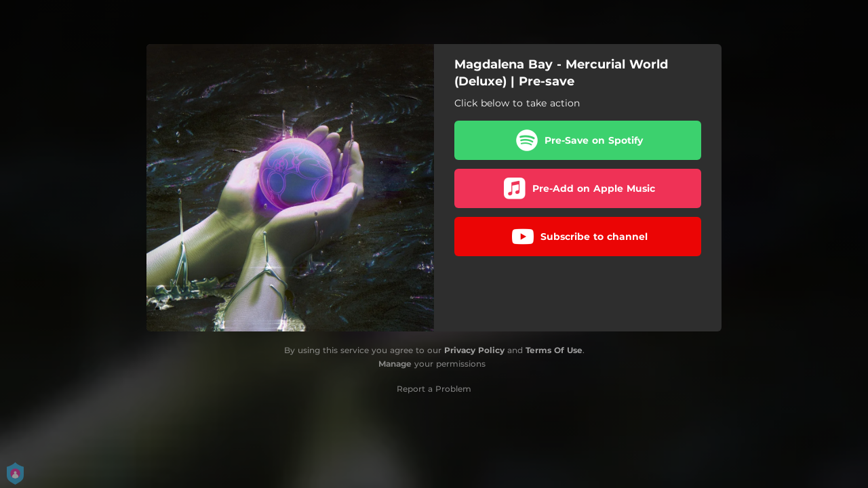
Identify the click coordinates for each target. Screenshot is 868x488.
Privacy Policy (474, 350)
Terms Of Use (554, 350)
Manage (395, 364)
